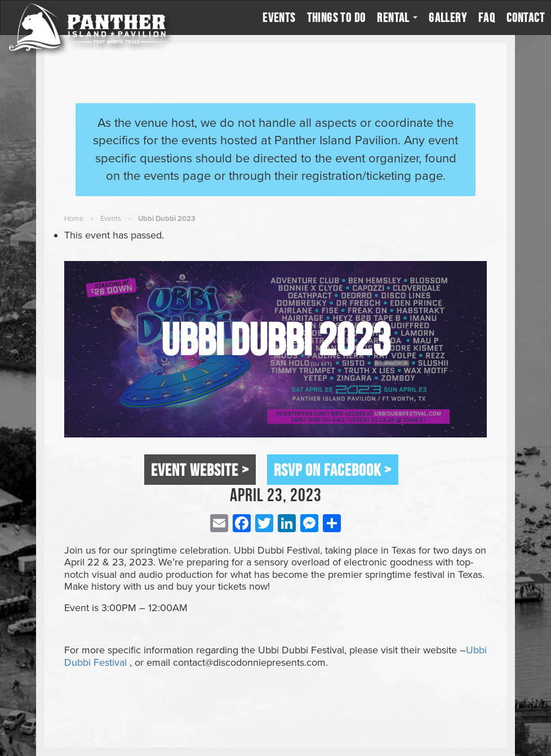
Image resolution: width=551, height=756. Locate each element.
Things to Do (337, 17)
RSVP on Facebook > (333, 470)
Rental (397, 17)
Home (74, 219)
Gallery (448, 17)
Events (279, 17)
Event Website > (200, 470)
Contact (526, 17)
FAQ (487, 17)
